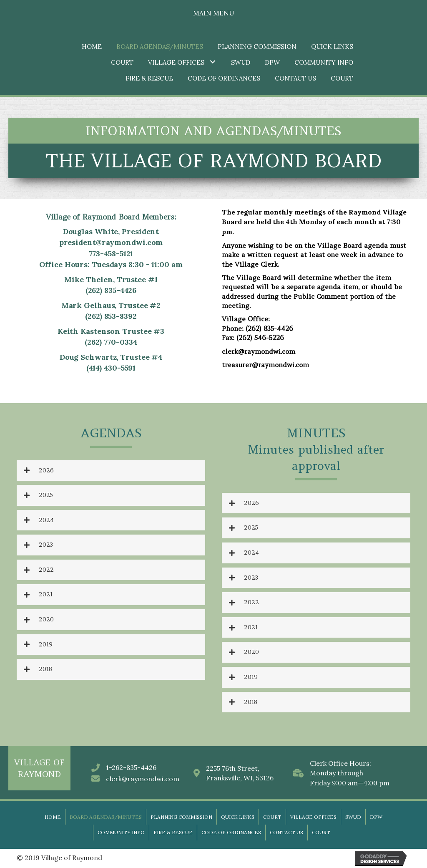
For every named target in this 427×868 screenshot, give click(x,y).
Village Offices (313, 817)
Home (53, 817)
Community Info (121, 832)
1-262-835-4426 (131, 767)
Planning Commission (181, 817)
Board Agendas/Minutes (106, 817)
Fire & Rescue (173, 832)
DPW (376, 817)
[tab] (111, 471)
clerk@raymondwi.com (143, 779)
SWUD (353, 817)
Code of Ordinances (231, 832)
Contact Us (286, 832)
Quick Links (238, 817)
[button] (212, 62)
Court (272, 817)
